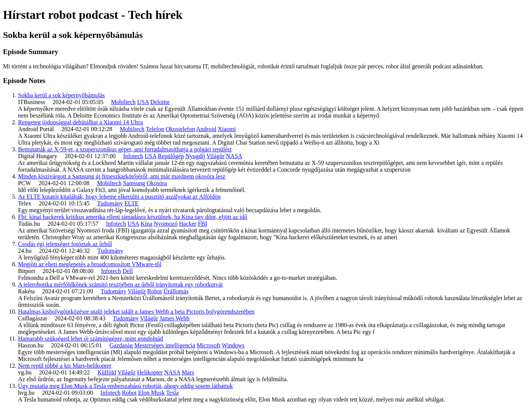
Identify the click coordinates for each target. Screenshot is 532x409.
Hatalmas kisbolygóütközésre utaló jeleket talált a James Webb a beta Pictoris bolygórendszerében (136, 312)
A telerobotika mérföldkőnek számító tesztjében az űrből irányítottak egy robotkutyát (120, 284)
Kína (147, 224)
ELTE (131, 203)
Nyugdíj (195, 156)
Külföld (107, 372)
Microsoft (209, 345)
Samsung (134, 183)
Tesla (172, 393)
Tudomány (110, 203)
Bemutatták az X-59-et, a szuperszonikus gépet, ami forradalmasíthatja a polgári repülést (125, 149)
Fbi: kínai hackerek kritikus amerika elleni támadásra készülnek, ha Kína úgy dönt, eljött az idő (133, 217)
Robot (154, 291)
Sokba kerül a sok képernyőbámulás (61, 95)
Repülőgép (171, 156)
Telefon (155, 129)
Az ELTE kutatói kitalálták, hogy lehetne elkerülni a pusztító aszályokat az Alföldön (119, 197)
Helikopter (150, 372)
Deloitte (160, 102)
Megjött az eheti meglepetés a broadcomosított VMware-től (90, 264)
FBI (203, 224)
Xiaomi (227, 129)
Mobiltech (124, 102)
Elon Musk (151, 393)
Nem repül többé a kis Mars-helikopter (65, 366)
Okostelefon (180, 129)
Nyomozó (166, 224)
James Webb (175, 318)
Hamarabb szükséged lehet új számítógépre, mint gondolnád (90, 339)
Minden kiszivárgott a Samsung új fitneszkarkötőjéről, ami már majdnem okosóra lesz (122, 176)
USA (143, 102)
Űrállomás (176, 291)
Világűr (216, 156)
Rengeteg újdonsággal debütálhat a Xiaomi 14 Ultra (80, 122)
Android (206, 129)
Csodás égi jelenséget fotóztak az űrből (65, 244)
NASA (234, 156)
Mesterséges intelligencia (165, 345)
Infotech (133, 156)
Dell (128, 271)
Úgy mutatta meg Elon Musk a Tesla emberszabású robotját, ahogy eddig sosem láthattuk (125, 386)
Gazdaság (121, 345)
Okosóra (157, 183)
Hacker (188, 224)
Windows (233, 345)
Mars (188, 372)
